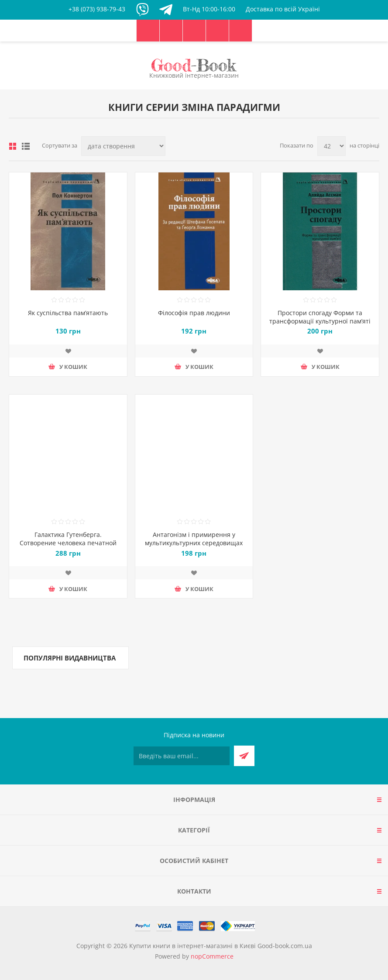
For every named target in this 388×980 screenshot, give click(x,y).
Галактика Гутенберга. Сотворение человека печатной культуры (68, 543)
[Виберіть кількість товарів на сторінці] (331, 146)
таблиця (13, 146)
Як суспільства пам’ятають (68, 313)
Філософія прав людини (194, 313)
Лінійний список (26, 146)
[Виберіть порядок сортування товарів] (123, 146)
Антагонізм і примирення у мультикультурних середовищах (194, 539)
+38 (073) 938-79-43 (97, 9)
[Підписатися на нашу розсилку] (182, 756)
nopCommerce (212, 956)
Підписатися (244, 756)
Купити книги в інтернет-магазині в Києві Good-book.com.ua (221, 946)
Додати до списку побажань (68, 351)
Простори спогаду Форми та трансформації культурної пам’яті (320, 317)
